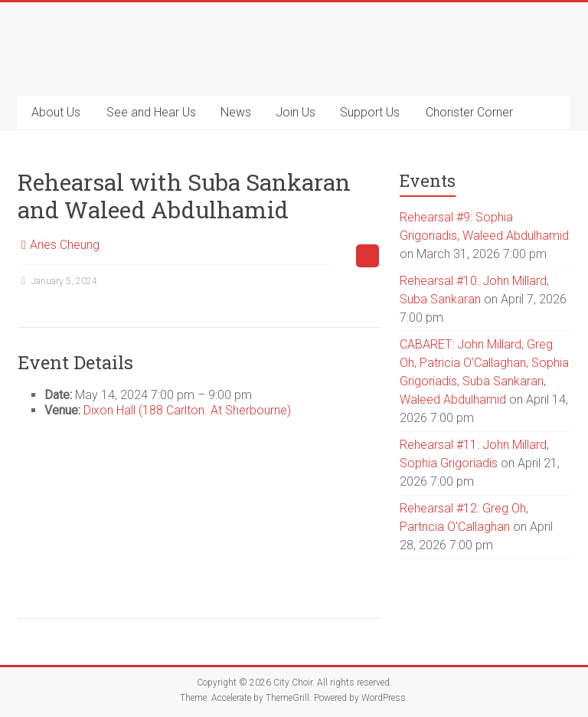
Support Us (370, 112)
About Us (56, 112)
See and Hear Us (151, 112)
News (236, 112)
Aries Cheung (65, 245)
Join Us (296, 112)
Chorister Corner (469, 112)
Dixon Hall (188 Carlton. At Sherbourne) (187, 410)
